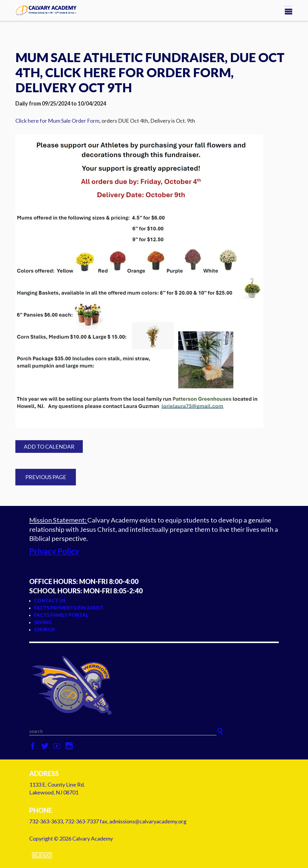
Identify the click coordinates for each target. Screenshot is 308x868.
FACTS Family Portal (61, 615)
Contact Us (50, 600)
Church (44, 629)
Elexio (42, 855)
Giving (43, 622)
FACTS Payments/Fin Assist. (69, 608)
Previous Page (46, 477)
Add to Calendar (49, 447)
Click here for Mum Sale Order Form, (58, 121)
